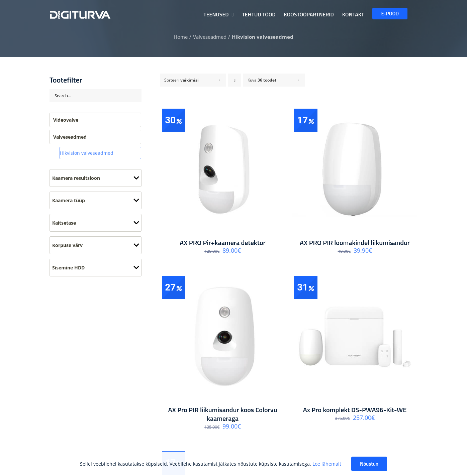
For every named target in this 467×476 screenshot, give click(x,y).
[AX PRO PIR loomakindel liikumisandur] (355, 169)
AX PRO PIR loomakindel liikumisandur (355, 243)
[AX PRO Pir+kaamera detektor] (223, 169)
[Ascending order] (235, 80)
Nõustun (369, 464)
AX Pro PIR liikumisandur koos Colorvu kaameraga (222, 414)
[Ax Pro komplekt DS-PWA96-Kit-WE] (355, 336)
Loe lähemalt (327, 464)
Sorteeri (181, 80)
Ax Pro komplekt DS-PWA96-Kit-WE (355, 410)
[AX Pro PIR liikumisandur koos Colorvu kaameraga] (223, 336)
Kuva (262, 80)
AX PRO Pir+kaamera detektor (223, 243)
